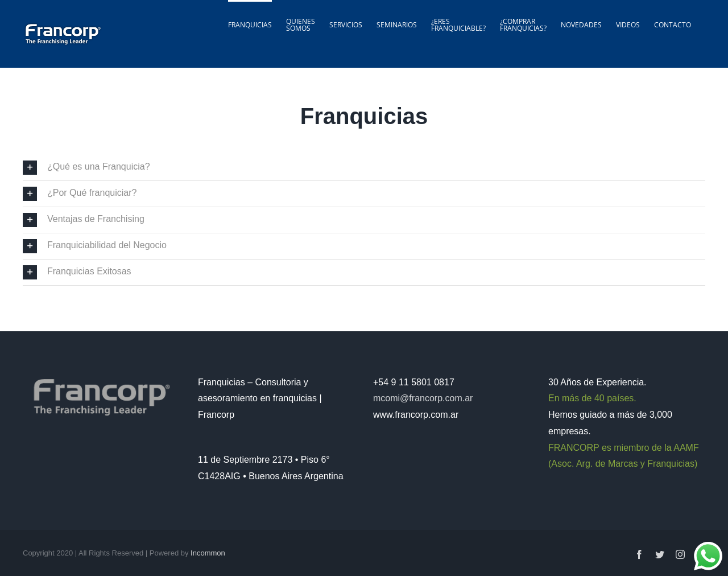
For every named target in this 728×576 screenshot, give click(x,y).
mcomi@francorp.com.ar (423, 398)
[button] (364, 168)
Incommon (208, 553)
